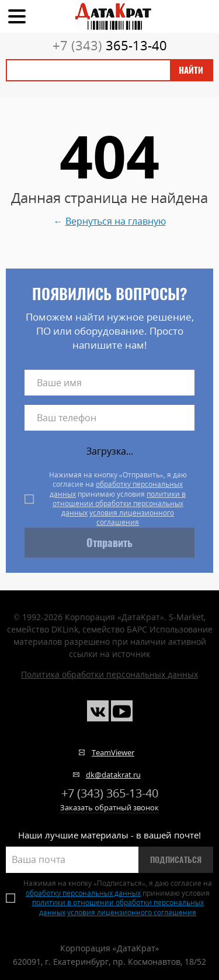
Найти (191, 70)
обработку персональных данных (116, 489)
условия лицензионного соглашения (132, 517)
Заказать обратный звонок (109, 807)
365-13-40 (110, 45)
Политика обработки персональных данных (109, 674)
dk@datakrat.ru (113, 775)
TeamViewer (113, 752)
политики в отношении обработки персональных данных (119, 504)
